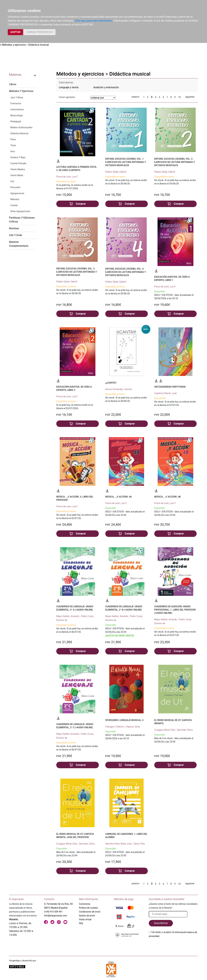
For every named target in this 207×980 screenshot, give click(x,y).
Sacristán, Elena (185, 730)
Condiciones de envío (90, 912)
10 (180, 97)
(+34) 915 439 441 (53, 912)
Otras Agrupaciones (20, 211)
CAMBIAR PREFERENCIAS (40, 32)
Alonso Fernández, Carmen (119, 389)
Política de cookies (88, 908)
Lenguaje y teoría (69, 87)
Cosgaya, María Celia (165, 730)
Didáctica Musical (19, 133)
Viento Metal (17, 175)
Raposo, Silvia (133, 727)
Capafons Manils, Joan (166, 393)
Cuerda (14, 205)
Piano (13, 139)
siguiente (190, 97)
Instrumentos (17, 109)
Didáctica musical (39, 45)
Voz (12, 181)
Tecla (13, 145)
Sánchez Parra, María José (119, 844)
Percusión (15, 187)
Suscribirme (161, 923)
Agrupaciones (17, 193)
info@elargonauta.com (55, 916)
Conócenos (85, 904)
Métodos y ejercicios (14, 45)
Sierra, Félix (139, 844)
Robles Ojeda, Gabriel (116, 172)
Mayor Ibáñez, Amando (68, 616)
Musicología (16, 115)
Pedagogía (16, 121)
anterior (136, 97)
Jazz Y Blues (17, 97)
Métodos (15, 199)
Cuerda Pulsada (18, 163)
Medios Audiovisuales (21, 127)
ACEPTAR (15, 32)
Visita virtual (85, 919)
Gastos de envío (87, 916)
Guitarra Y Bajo (18, 157)
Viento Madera (18, 169)
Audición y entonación (106, 87)
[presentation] (173, 946)
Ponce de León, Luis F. (67, 177)
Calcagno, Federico (115, 727)
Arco (13, 151)
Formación (16, 103)
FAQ (81, 923)
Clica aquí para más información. (94, 21)
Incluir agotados (67, 97)
